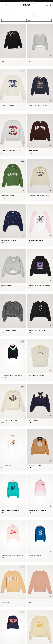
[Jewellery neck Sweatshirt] (13, 315)
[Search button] (6, 5)
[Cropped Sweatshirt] (13, 270)
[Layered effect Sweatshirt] (40, 45)
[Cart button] (51, 5)
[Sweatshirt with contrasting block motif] (13, 541)
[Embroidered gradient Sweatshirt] (40, 495)
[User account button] (47, 5)
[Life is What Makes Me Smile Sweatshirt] (13, 405)
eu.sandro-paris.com (30, 1)
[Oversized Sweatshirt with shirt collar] (40, 180)
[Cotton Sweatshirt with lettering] (13, 495)
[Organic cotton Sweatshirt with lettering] (13, 586)
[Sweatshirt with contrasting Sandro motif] (40, 270)
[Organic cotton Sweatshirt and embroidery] (40, 586)
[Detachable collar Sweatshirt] (40, 360)
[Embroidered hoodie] (13, 450)
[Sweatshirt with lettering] (13, 90)
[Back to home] (26, 5)
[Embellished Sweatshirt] (13, 45)
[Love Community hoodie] (13, 180)
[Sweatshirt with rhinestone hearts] (40, 315)
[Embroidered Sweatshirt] (40, 541)
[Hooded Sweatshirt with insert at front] (13, 360)
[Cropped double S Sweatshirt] (13, 225)
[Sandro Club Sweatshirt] (40, 450)
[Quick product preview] (23, 55)
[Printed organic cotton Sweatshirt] (13, 135)
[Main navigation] (2, 5)
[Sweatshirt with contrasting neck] (40, 90)
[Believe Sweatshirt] (40, 135)
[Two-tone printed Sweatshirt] (40, 225)
